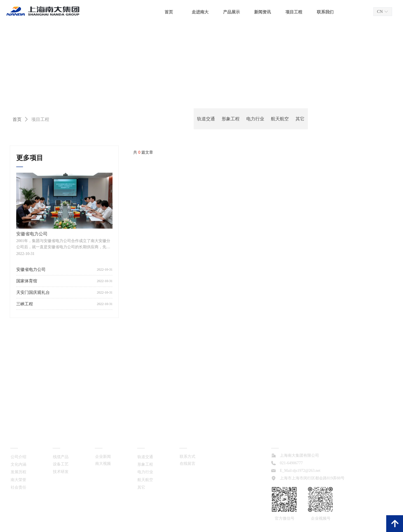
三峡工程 (25, 304)
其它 (300, 119)
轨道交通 (206, 119)
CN (380, 11)
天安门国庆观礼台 (33, 292)
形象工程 (231, 119)
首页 (17, 119)
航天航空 (280, 119)
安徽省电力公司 (31, 269)
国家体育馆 (27, 281)
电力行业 (255, 119)
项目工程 (40, 119)
